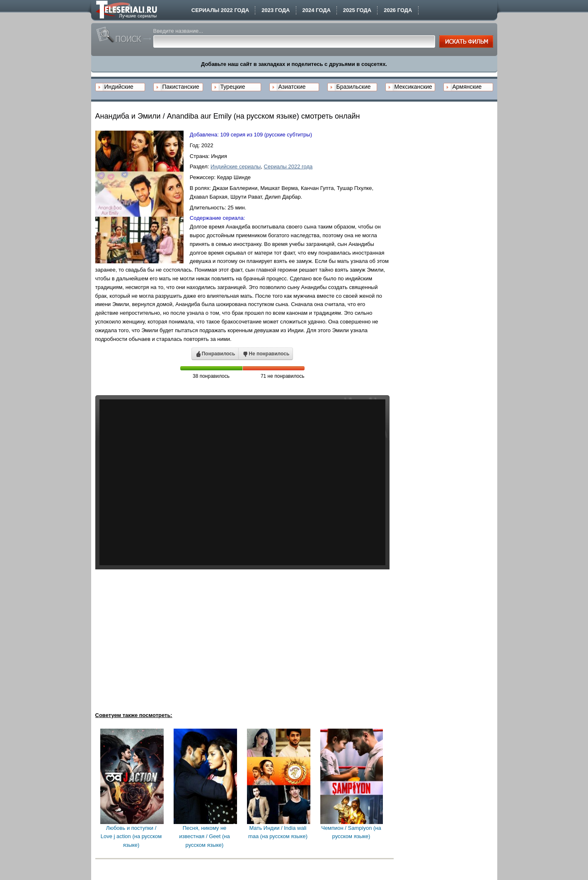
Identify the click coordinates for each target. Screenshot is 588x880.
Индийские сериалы (236, 167)
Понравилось (215, 354)
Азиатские (292, 87)
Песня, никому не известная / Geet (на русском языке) (204, 837)
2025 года (357, 10)
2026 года (398, 10)
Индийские (119, 87)
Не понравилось (266, 354)
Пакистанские (181, 87)
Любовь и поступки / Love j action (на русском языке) (131, 837)
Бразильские (354, 87)
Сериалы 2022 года (220, 10)
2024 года (317, 10)
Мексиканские (413, 87)
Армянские (467, 87)
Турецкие (233, 87)
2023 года (276, 10)
